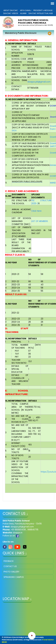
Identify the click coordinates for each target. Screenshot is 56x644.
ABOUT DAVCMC (11, 10)
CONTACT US (10, 566)
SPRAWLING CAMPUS (14, 577)
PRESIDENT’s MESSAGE (43, 10)
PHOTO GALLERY (11, 572)
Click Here (36, 211)
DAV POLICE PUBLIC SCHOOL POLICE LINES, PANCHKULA (33, 21)
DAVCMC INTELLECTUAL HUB (41, 13)
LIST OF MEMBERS (40, 221)
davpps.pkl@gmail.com (39, 82)
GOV (14, 131)
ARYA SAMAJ (26, 10)
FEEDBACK (9, 561)
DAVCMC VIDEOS (11, 13)
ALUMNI (23, 13)
